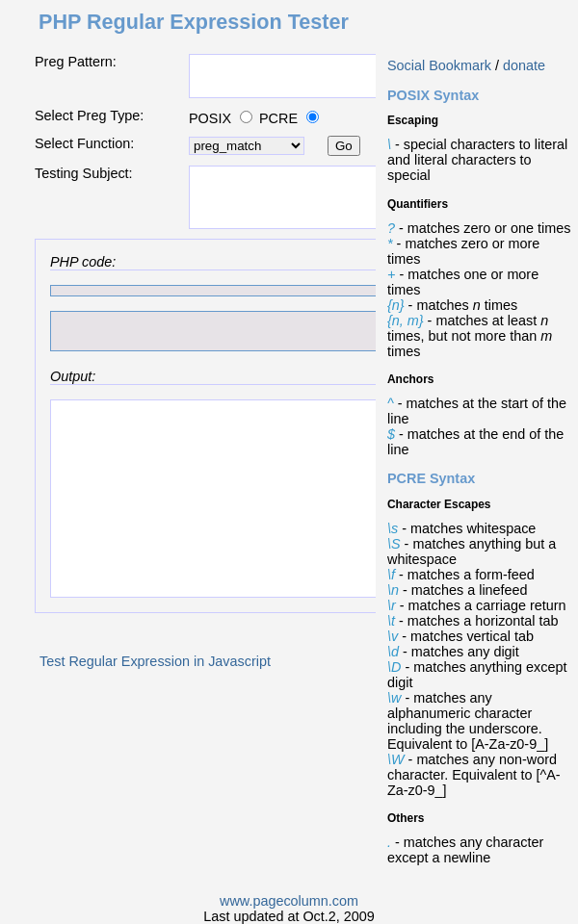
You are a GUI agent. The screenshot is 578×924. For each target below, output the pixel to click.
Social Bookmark (439, 65)
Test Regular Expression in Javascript (155, 661)
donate (524, 65)
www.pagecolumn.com (289, 901)
